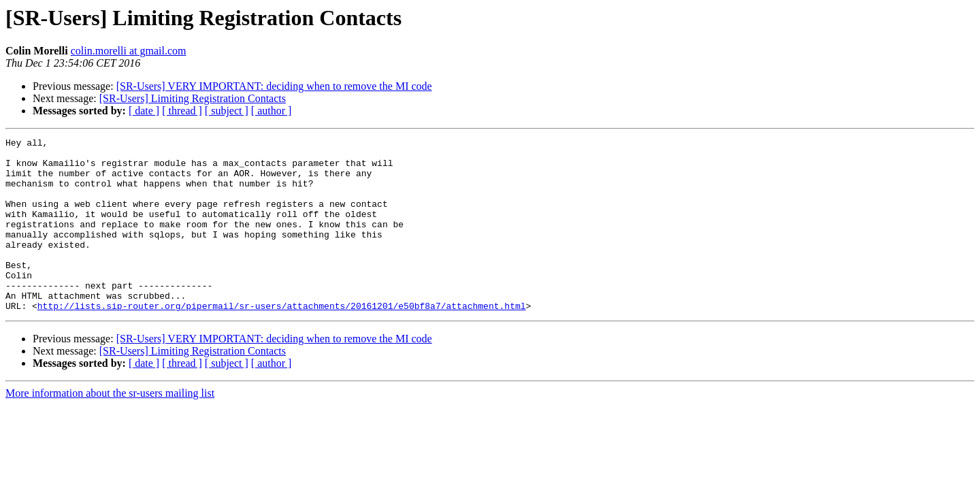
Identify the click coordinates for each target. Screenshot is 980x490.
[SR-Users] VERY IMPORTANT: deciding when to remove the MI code (274, 86)
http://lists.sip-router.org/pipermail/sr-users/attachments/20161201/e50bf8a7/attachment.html (282, 340)
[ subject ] (227, 111)
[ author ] (272, 111)
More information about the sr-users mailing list (110, 428)
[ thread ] (182, 111)
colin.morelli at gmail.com (129, 51)
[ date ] (144, 111)
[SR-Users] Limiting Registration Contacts (193, 98)
